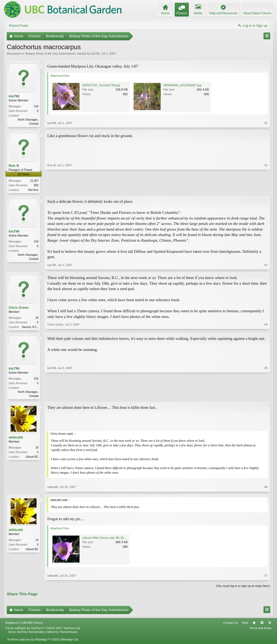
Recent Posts (19, 26)
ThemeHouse (68, 633)
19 (37, 449)
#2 (266, 189)
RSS (270, 625)
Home (254, 625)
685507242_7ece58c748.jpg (101, 85)
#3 (266, 265)
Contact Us (230, 625)
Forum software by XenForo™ (43, 630)
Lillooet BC (32, 459)
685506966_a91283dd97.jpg (182, 85)
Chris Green (19, 308)
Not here (33, 190)
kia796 (95, 54)
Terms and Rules (260, 630)
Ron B (14, 166)
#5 (266, 396)
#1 (266, 123)
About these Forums (257, 13)
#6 (266, 489)
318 (36, 106)
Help (245, 625)
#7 (266, 577)
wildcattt (16, 439)
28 (37, 318)
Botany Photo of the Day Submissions (51, 54)
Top (262, 625)
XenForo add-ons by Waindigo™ (29, 641)
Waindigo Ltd (69, 641)
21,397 (34, 181)
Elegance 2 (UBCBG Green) (24, 625)
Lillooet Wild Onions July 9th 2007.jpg (107, 539)
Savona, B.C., (30, 328)
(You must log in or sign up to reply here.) (243, 587)
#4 (266, 327)
